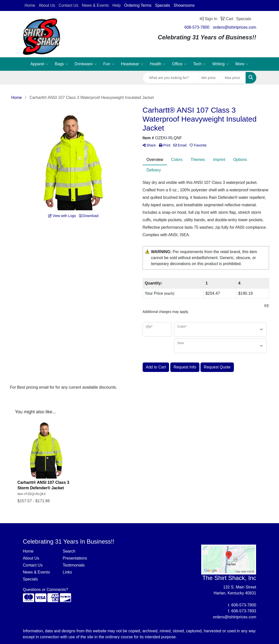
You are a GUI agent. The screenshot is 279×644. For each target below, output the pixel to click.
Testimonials (74, 565)
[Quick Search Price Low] (211, 78)
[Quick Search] (171, 78)
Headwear (132, 64)
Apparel (39, 64)
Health (158, 64)
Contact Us (33, 565)
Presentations (75, 558)
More (242, 64)
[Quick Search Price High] (234, 78)
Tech (200, 64)
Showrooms (184, 5)
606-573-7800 (197, 27)
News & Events (36, 572)
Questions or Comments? (46, 590)
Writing (221, 64)
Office (179, 64)
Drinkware (86, 64)
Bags (61, 64)
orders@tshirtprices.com (235, 27)
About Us (31, 558)
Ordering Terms (138, 5)
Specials (163, 5)
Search (69, 551)
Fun (109, 64)
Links (67, 572)
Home (28, 551)
